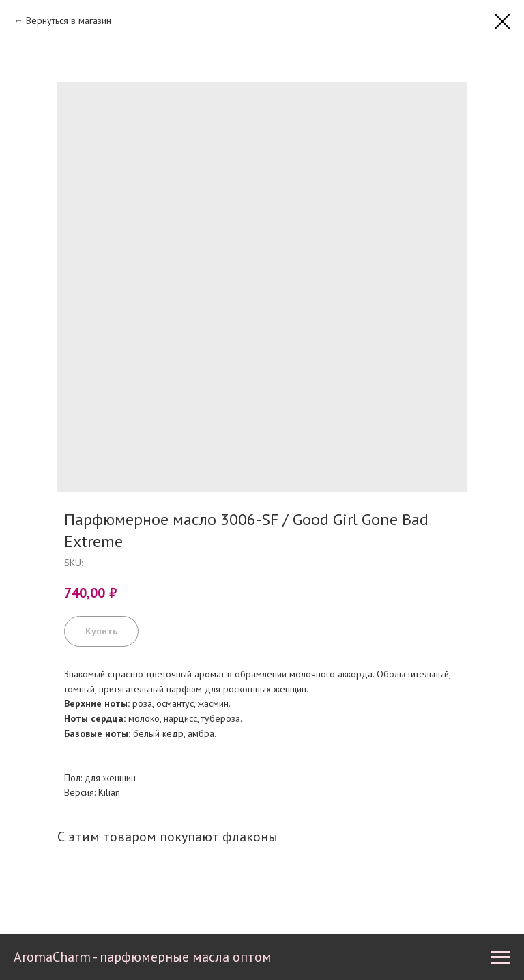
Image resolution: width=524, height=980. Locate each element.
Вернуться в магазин (69, 20)
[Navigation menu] (501, 957)
